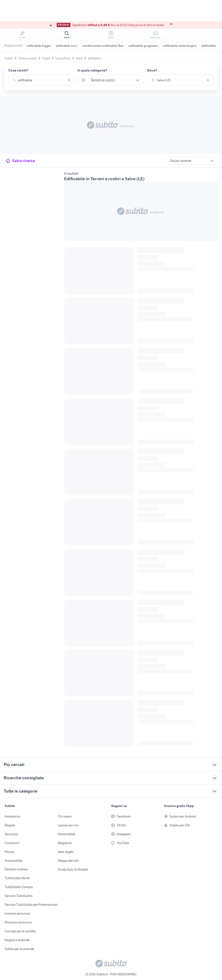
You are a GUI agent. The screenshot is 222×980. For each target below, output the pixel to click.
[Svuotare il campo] (69, 80)
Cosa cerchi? (18, 70)
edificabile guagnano (143, 46)
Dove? (152, 70)
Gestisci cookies (16, 869)
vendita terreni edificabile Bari (103, 46)
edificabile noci (66, 46)
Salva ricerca (20, 161)
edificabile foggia (39, 46)
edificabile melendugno (180, 46)
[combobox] (42, 80)
